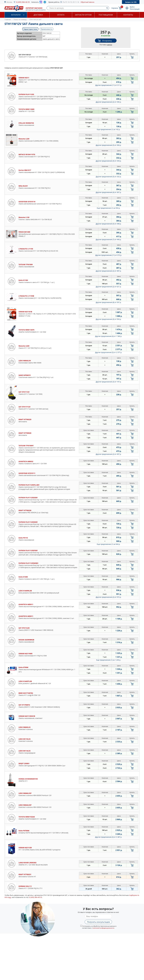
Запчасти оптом (83, 15)
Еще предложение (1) (109, 129)
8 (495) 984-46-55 (23, 2)
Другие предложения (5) (109, 145)
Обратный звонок (88, 2)
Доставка (38, 15)
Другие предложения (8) (109, 302)
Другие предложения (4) (109, 161)
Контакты (128, 15)
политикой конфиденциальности (103, 928)
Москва (9, 2)
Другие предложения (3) (109, 352)
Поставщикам (106, 15)
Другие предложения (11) (109, 85)
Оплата (61, 15)
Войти (132, 7)
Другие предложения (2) (109, 102)
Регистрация (135, 9)
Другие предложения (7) (109, 239)
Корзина (115, 8)
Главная (8, 19)
